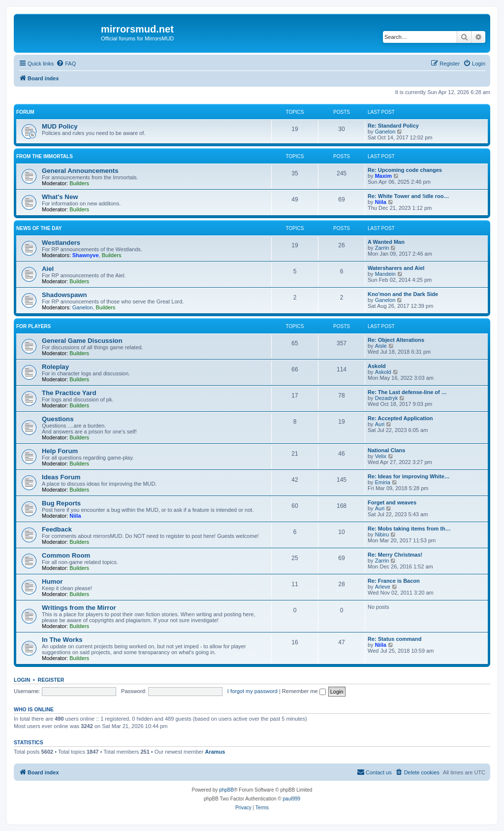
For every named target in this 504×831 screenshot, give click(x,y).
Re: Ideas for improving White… (409, 476)
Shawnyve (86, 255)
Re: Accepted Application (400, 418)
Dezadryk (386, 398)
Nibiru (382, 534)
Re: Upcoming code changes (405, 170)
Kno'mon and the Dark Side (403, 294)
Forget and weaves (392, 502)
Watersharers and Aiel (396, 268)
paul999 (292, 799)
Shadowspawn (64, 295)
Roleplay (55, 367)
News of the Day (39, 228)
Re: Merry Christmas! (395, 555)
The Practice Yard (69, 393)
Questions (58, 419)
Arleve (383, 587)
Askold (377, 366)
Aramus (215, 752)
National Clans (386, 450)
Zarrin (382, 248)
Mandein (385, 274)
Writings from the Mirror (79, 608)
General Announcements (80, 171)
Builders (79, 183)
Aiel (48, 269)
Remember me (304, 691)
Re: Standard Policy (393, 126)
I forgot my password (252, 691)
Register (51, 680)
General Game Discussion (82, 341)
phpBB (226, 790)
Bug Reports (61, 503)
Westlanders (61, 243)
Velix (381, 456)
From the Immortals (45, 156)
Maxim (383, 176)
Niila (381, 202)
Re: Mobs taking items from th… (409, 529)
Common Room (66, 555)
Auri (380, 424)
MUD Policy (60, 126)
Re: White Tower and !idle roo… (408, 196)
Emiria (383, 482)
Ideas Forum (61, 477)
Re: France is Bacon (394, 581)
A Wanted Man (386, 242)
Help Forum (60, 451)
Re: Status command (394, 639)
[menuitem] (66, 64)
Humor (52, 582)
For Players (33, 326)
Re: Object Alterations (396, 340)
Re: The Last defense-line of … (407, 392)
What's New (60, 197)
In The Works (62, 640)
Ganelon (385, 132)
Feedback (57, 529)
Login (22, 680)
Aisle (381, 346)
